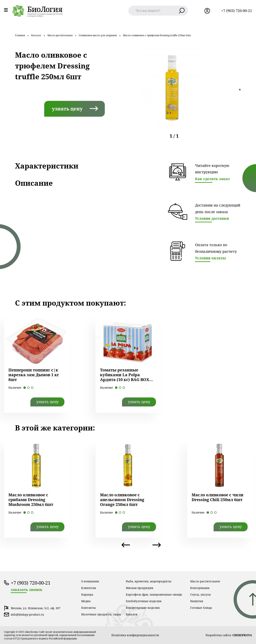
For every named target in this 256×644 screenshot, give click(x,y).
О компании (90, 581)
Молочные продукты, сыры (101, 614)
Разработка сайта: (229, 635)
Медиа (86, 601)
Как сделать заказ (212, 179)
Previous (126, 545)
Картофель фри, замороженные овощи (154, 594)
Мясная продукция (139, 588)
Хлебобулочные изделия (144, 601)
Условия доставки (212, 218)
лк (207, 11)
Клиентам (89, 588)
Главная (20, 35)
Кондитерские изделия (143, 608)
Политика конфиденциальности (135, 635)
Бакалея (132, 614)
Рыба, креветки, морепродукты (149, 581)
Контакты (88, 608)
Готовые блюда (201, 608)
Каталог (36, 35)
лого (38, 11)
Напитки (197, 601)
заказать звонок (27, 590)
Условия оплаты (210, 258)
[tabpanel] (172, 88)
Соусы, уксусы (200, 594)
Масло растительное (60, 35)
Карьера (87, 594)
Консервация (200, 588)
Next (157, 545)
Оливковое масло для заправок (98, 35)
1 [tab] (240, 90)
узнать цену (67, 109)
